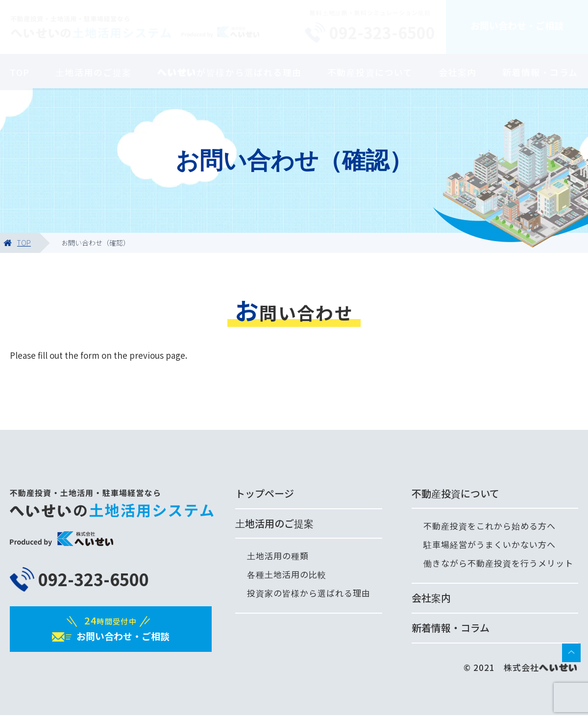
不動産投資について (370, 72)
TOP (20, 72)
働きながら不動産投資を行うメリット (498, 563)
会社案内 (458, 72)
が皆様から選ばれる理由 (230, 72)
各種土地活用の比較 (287, 574)
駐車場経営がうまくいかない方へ (490, 544)
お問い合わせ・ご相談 (517, 25)
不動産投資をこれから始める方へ (490, 526)
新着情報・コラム (540, 72)
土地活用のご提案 (94, 72)
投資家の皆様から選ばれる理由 (309, 593)
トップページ (265, 493)
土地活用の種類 (278, 556)
